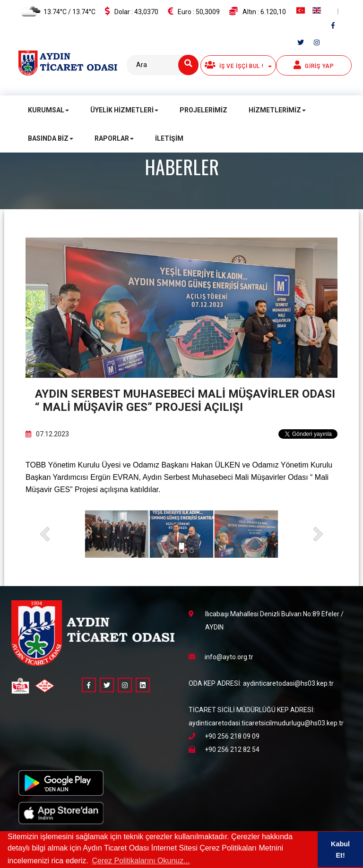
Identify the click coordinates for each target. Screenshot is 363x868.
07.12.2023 (47, 434)
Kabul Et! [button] (340, 850)
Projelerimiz (203, 110)
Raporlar (114, 138)
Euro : (194, 11)
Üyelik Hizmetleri (124, 110)
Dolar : (132, 11)
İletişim (169, 138)
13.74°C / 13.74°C (57, 12)
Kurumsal (48, 110)
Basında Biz (51, 138)
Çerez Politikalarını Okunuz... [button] (141, 861)
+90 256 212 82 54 (224, 749)
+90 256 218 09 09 (224, 736)
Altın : (258, 11)
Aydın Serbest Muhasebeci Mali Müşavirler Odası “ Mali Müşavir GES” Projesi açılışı (185, 400)
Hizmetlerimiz (277, 110)
